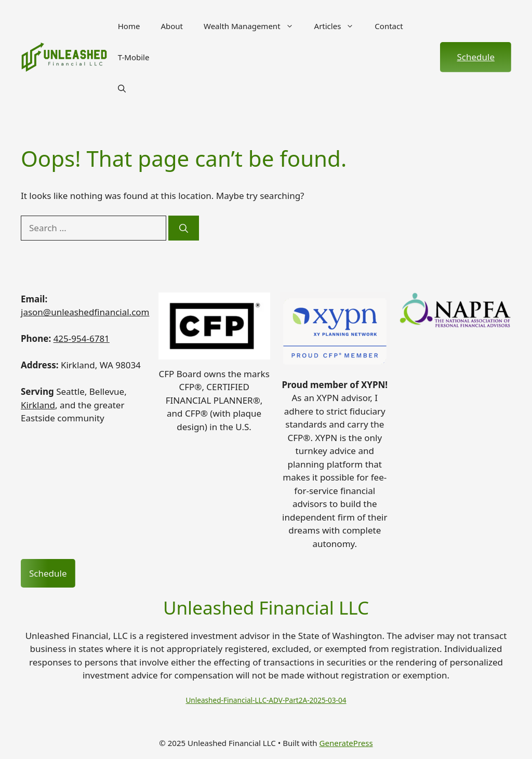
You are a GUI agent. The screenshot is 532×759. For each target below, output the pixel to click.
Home (129, 26)
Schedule (476, 57)
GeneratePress (346, 743)
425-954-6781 (82, 338)
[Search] (184, 228)
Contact (389, 26)
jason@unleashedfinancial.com (85, 312)
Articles (340, 26)
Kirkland (38, 405)
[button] (122, 88)
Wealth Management (254, 26)
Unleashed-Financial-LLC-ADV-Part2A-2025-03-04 (266, 700)
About (172, 26)
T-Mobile (134, 57)
